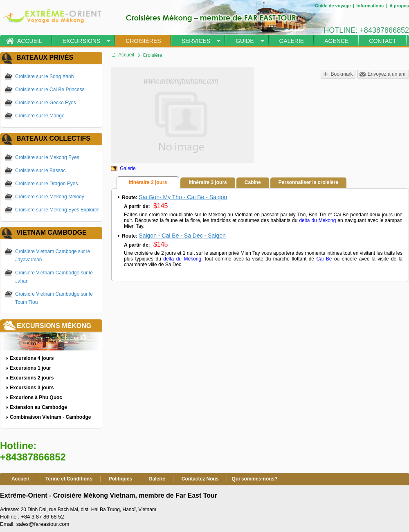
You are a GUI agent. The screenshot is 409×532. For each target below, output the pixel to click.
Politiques (120, 479)
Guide (245, 41)
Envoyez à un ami (387, 74)
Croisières (143, 41)
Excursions (82, 41)
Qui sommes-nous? (255, 479)
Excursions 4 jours (32, 358)
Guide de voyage (333, 6)
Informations (370, 6)
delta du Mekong (317, 220)
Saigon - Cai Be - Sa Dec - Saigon (182, 236)
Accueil (30, 41)
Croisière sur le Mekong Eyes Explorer (57, 210)
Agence (336, 41)
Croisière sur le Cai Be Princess (50, 90)
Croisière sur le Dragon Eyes (46, 184)
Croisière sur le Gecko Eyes (46, 103)
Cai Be (324, 259)
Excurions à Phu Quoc (36, 397)
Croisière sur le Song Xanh (44, 76)
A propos (399, 6)
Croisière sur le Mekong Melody (50, 197)
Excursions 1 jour (30, 368)
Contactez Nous (200, 479)
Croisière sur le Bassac (40, 171)
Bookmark (342, 74)
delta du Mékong (182, 259)
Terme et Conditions (69, 479)
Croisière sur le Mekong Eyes (47, 157)
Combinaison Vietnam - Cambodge (50, 417)
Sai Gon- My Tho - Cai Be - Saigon (183, 197)
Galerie (292, 41)
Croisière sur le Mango (40, 116)
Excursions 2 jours (32, 378)
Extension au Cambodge (38, 407)
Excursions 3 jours (32, 388)
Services (196, 41)
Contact (383, 41)
